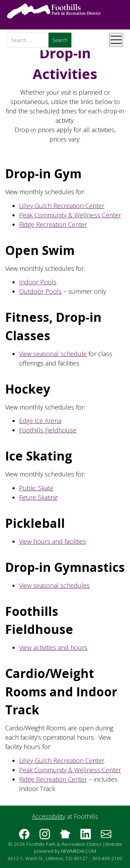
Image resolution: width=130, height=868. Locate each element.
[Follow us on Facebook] (24, 836)
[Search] (28, 40)
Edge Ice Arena (40, 421)
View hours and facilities (53, 541)
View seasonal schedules (54, 585)
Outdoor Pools (40, 291)
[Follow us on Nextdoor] (65, 836)
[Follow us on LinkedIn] (86, 836)
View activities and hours (53, 647)
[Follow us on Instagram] (45, 836)
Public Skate (36, 488)
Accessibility (49, 816)
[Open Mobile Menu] (116, 40)
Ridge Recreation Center (53, 224)
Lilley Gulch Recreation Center (62, 206)
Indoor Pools (38, 282)
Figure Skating (38, 497)
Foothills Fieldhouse (48, 430)
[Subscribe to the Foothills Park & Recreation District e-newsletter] (106, 836)
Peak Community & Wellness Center (70, 215)
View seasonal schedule (53, 354)
